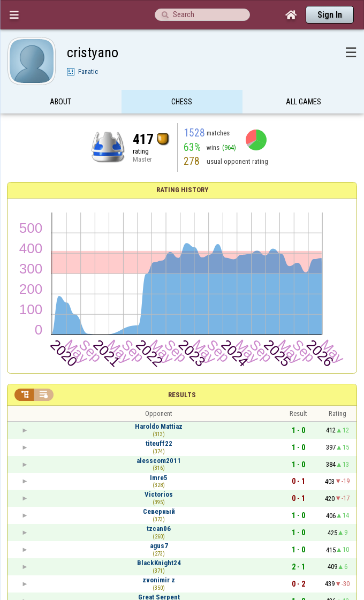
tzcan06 (159, 529)
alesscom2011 (159, 461)
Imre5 (159, 478)
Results (182, 395)
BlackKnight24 (159, 563)
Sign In (330, 15)
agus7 (159, 546)
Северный (159, 511)
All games (304, 103)
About (60, 103)
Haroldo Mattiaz (159, 426)
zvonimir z (159, 580)
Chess (182, 103)
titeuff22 (159, 443)
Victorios (159, 494)
